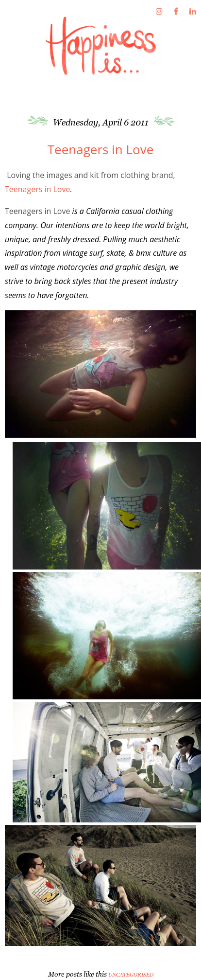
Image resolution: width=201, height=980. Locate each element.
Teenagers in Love (37, 189)
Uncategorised (131, 975)
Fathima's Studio (100, 46)
